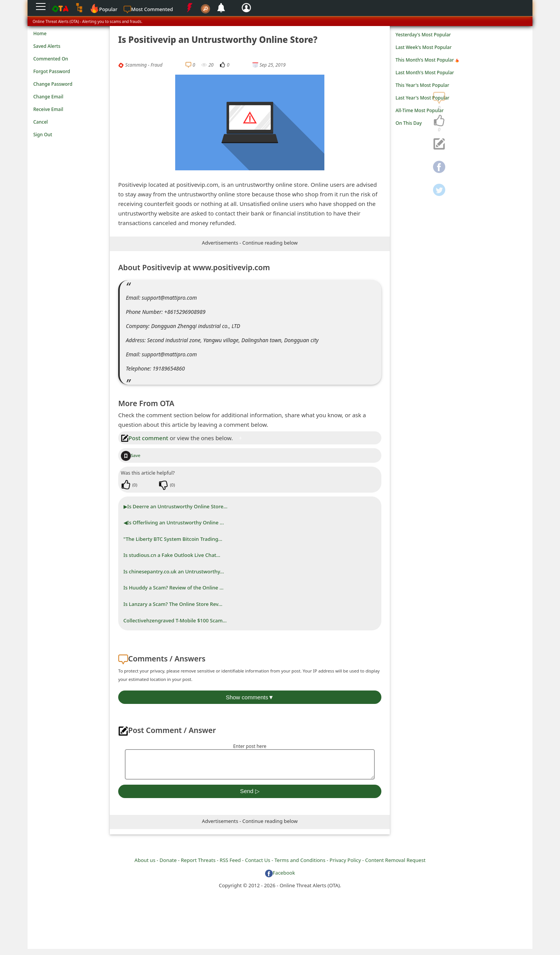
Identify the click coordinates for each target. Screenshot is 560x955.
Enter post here (250, 746)
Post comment (145, 438)
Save (131, 455)
